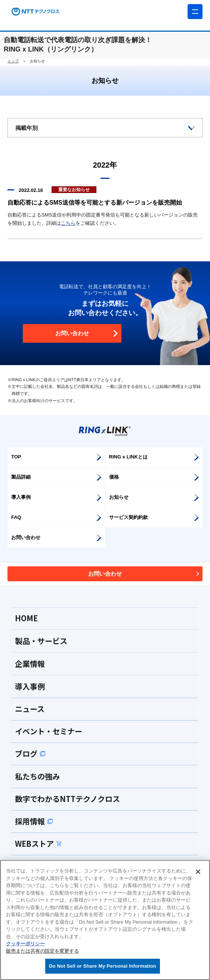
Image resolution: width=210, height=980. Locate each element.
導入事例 (30, 686)
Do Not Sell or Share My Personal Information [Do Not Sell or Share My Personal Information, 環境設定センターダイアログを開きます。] (103, 966)
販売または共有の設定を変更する (42, 951)
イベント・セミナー (49, 731)
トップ (13, 61)
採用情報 (34, 821)
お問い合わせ (87, 333)
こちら (68, 223)
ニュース (30, 709)
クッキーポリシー (25, 944)
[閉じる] (198, 872)
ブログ (30, 754)
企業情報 (30, 664)
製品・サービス (41, 641)
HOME (26, 618)
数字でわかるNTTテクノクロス (67, 799)
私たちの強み (37, 776)
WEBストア (38, 844)
